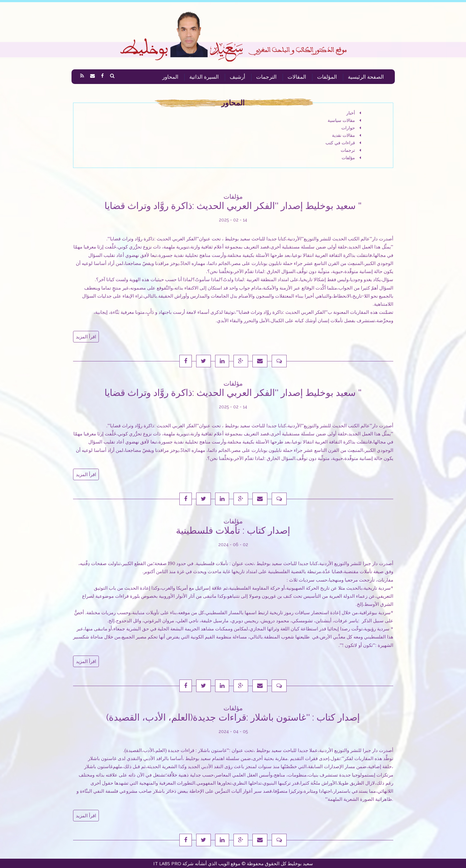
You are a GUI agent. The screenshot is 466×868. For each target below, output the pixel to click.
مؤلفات (351, 158)
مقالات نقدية (346, 135)
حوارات (351, 128)
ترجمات (351, 150)
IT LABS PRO (167, 863)
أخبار (354, 113)
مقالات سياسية (344, 120)
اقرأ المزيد (86, 337)
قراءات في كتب (343, 143)
